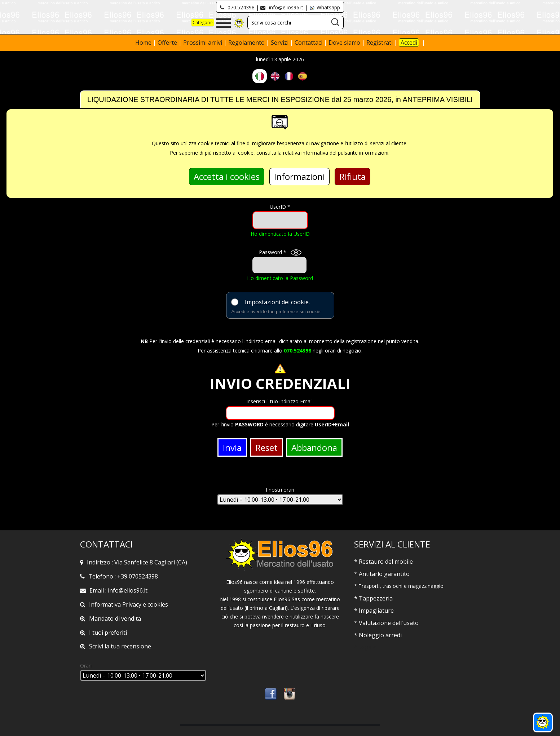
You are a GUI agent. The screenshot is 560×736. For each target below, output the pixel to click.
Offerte (168, 43)
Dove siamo (344, 43)
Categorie (203, 23)
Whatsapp (325, 7)
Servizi (280, 43)
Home (144, 43)
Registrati (380, 43)
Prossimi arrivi (203, 43)
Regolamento (247, 43)
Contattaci (309, 43)
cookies (158, 604)
